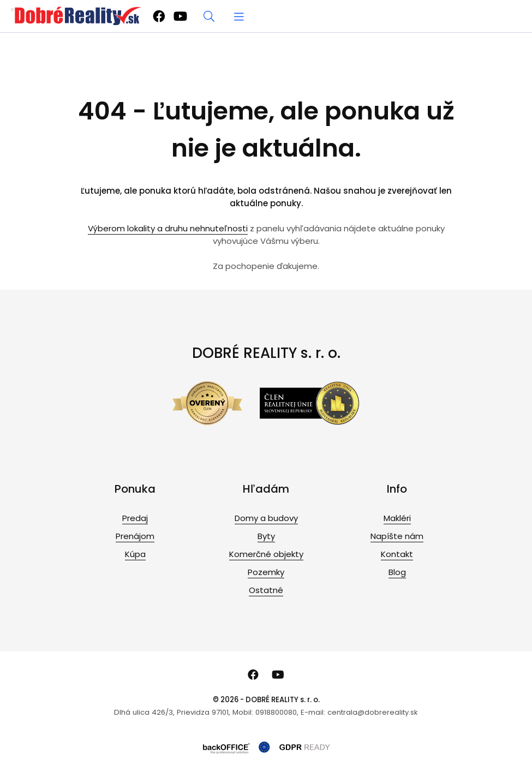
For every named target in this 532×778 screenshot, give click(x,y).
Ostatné (266, 590)
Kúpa (135, 554)
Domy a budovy (266, 518)
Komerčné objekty (266, 554)
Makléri (397, 518)
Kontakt (397, 554)
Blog (397, 572)
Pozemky (266, 572)
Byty (266, 536)
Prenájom (135, 536)
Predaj (135, 518)
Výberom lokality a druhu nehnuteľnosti (168, 228)
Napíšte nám (397, 536)
